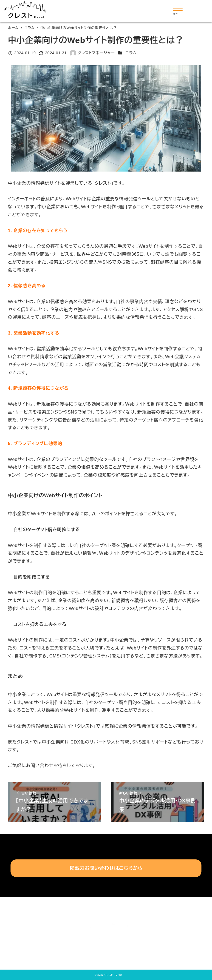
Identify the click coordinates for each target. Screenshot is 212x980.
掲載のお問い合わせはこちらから (106, 868)
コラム (131, 53)
